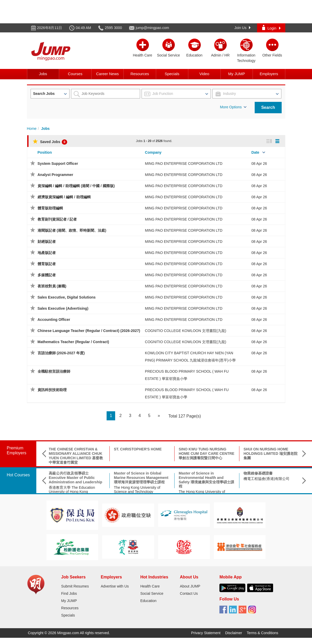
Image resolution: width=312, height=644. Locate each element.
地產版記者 (47, 253)
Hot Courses (18, 475)
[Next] (159, 416)
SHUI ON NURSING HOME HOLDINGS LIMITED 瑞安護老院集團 (271, 454)
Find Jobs (69, 593)
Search (268, 107)
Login (271, 28)
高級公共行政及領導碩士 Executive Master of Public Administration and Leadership (75, 478)
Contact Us (189, 593)
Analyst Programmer (56, 175)
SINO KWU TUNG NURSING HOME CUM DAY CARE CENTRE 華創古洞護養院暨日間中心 (207, 454)
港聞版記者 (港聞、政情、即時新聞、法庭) (72, 230)
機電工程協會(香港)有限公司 (266, 479)
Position (45, 152)
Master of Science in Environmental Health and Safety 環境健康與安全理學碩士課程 (206, 480)
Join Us (243, 28)
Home (32, 129)
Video (204, 74)
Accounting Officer (54, 320)
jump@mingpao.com (152, 28)
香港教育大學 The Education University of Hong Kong (72, 490)
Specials (172, 74)
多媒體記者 (47, 275)
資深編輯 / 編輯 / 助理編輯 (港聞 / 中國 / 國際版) (76, 186)
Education (148, 601)
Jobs (43, 74)
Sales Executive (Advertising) (63, 308)
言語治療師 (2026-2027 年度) (61, 353)
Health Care (150, 586)
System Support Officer (58, 164)
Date (255, 152)
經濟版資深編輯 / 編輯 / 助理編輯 (64, 197)
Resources (140, 74)
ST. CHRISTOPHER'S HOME (138, 449)
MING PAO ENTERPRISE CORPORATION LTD (184, 164)
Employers (269, 74)
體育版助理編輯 (50, 208)
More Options (233, 107)
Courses (75, 74)
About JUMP (190, 586)
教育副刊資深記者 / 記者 (57, 219)
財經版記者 (47, 242)
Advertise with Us (115, 586)
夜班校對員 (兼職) (52, 286)
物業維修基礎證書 (258, 473)
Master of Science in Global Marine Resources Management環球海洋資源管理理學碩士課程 (141, 478)
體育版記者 (47, 264)
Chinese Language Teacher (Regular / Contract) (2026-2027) (89, 331)
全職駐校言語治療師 (54, 371)
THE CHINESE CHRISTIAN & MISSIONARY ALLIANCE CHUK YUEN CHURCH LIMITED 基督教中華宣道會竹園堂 (76, 456)
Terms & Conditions (262, 633)
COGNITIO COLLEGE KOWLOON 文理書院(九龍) (186, 331)
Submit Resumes (75, 586)
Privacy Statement (206, 633)
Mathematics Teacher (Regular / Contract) (73, 342)
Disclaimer (234, 633)
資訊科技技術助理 (52, 390)
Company (153, 152)
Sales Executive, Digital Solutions (67, 297)
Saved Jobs (50, 142)
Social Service (152, 593)
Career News (107, 74)
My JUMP (237, 74)
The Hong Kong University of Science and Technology (137, 490)
